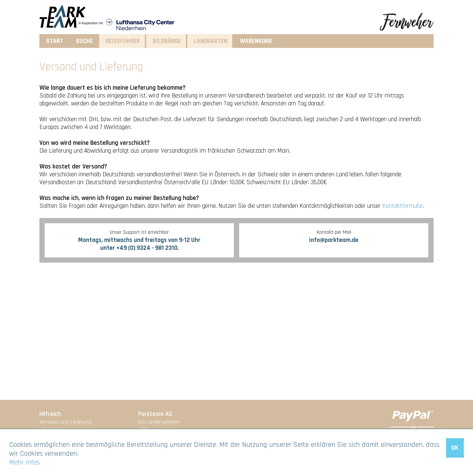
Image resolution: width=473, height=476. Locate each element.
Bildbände (167, 41)
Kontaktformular (403, 206)
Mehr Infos (24, 462)
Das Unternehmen (159, 422)
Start (55, 41)
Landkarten (211, 41)
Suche (84, 41)
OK (455, 448)
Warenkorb (256, 41)
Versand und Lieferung (65, 422)
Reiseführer (123, 41)
